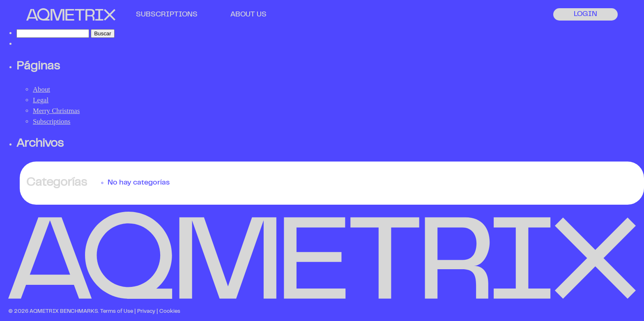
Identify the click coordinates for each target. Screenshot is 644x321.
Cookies (170, 312)
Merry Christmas (56, 111)
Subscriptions (52, 121)
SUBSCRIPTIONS (167, 15)
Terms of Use (117, 312)
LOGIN (585, 14)
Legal (41, 100)
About (41, 89)
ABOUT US (248, 15)
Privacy (146, 312)
